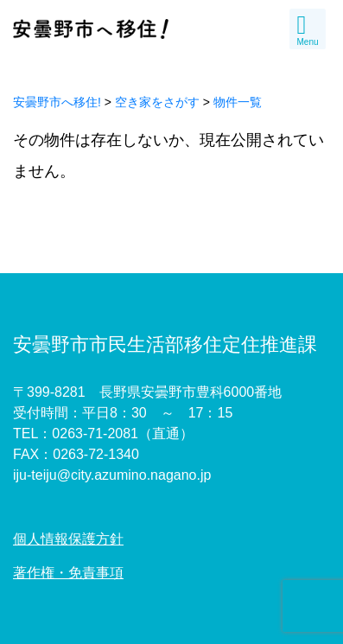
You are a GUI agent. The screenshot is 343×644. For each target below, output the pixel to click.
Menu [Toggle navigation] (307, 29)
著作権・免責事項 (68, 573)
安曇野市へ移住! (57, 102)
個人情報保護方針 (68, 539)
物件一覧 (238, 102)
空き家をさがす (157, 102)
